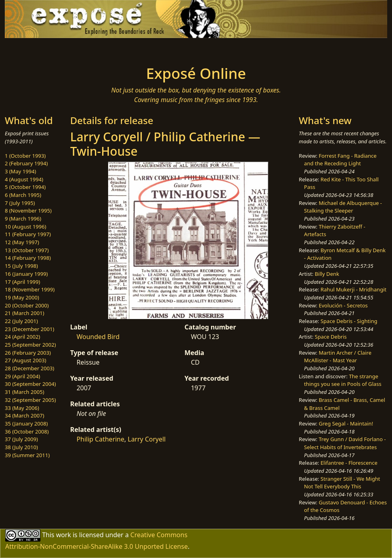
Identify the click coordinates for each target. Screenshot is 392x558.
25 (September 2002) (30, 345)
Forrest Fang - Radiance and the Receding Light (340, 160)
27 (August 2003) (25, 360)
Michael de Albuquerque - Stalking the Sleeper (343, 207)
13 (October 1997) (27, 250)
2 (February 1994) (26, 163)
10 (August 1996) (25, 227)
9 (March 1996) (23, 219)
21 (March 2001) (24, 313)
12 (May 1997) (22, 242)
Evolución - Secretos (343, 305)
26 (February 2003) (28, 353)
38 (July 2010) (21, 447)
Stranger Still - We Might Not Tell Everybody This (342, 483)
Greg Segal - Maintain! (346, 424)
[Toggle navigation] (73, 49)
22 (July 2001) (21, 321)
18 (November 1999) (30, 289)
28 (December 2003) (29, 368)
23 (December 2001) (29, 329)
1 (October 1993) (25, 156)
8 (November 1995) (28, 211)
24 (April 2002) (22, 337)
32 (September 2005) (30, 400)
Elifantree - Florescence (349, 463)
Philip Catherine (100, 439)
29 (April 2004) (22, 376)
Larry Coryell (147, 439)
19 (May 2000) (22, 297)
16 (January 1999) (26, 274)
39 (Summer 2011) (27, 455)
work (63, 535)
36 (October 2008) (27, 432)
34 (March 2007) (24, 415)
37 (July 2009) (21, 439)
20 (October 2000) (27, 305)
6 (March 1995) (23, 195)
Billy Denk (327, 274)
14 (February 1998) (28, 258)
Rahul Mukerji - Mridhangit (354, 289)
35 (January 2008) (26, 424)
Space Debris (331, 337)
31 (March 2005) (24, 392)
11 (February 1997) (28, 234)
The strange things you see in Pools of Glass (343, 380)
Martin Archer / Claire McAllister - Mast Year (338, 357)
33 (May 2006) (22, 408)
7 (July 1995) (20, 203)
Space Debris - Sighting (349, 321)
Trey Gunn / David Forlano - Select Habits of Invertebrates (345, 443)
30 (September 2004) (30, 384)
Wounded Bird (98, 337)
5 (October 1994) (25, 187)
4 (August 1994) (24, 179)
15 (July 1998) (21, 266)
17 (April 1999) (22, 282)
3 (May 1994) (20, 171)
